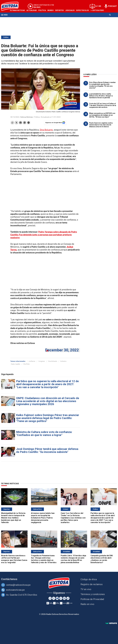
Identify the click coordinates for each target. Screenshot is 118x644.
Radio (23, 19)
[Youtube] (57, 598)
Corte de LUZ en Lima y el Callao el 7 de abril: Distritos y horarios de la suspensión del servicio (103, 105)
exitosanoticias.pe (15, 590)
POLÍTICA (26, 364)
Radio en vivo (87, 604)
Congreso (42, 361)
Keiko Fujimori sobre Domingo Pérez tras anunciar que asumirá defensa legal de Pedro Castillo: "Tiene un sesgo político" (48, 418)
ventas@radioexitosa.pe (18, 585)
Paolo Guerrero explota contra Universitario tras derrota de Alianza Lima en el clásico (101, 125)
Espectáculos (83, 10)
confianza (32, 361)
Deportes (59, 10)
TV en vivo (86, 589)
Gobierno (63, 361)
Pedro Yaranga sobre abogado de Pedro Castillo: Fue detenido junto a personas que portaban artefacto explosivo (44, 235)
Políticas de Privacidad (92, 599)
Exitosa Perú (98, 10)
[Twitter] (54, 598)
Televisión (15, 19)
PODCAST (112, 6)
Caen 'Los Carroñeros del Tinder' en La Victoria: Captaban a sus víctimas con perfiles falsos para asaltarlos (73, 518)
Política (42, 10)
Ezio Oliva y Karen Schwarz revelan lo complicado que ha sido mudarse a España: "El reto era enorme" (102, 85)
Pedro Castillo (16, 364)
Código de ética (89, 579)
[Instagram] (61, 598)
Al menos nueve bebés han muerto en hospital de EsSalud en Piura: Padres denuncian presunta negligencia (43, 518)
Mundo (51, 10)
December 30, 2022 (62, 350)
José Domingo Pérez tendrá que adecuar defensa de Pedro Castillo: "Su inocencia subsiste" (47, 450)
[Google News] (64, 598)
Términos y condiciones (93, 594)
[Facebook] (50, 598)
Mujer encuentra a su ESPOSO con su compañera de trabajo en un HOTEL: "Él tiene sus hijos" (102, 115)
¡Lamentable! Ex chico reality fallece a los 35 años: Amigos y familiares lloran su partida (101, 96)
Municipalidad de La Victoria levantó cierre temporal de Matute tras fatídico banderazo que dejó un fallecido (13, 518)
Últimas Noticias (17, 10)
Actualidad (32, 10)
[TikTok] (68, 598)
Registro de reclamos (92, 584)
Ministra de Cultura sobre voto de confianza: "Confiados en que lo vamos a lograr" (44, 434)
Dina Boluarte (46, 130)
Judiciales (70, 10)
